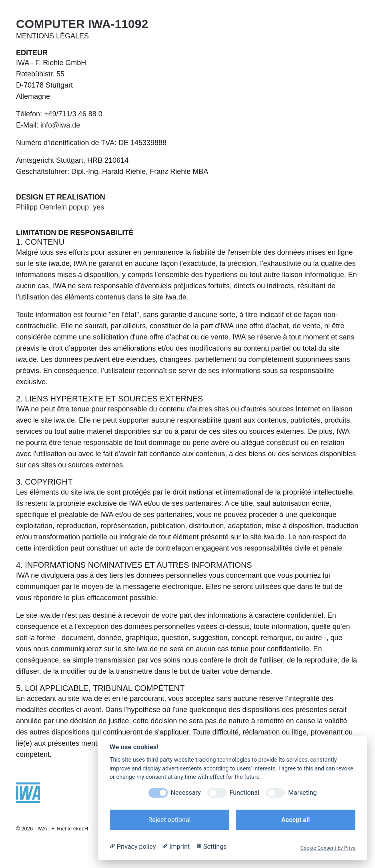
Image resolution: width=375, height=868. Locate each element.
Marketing (302, 793)
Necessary (186, 793)
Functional (245, 793)
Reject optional (169, 820)
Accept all (296, 820)
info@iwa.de (60, 125)
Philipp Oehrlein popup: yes (60, 207)
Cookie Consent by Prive (328, 848)
